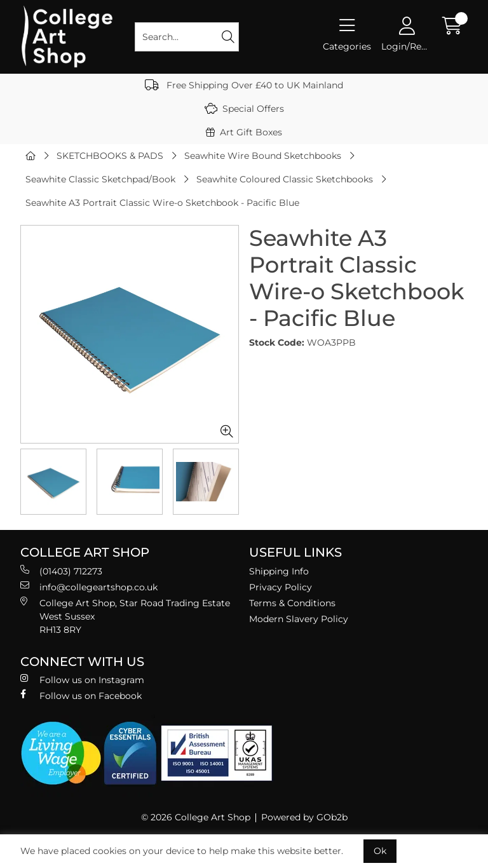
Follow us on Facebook (81, 695)
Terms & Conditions (292, 603)
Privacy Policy (281, 587)
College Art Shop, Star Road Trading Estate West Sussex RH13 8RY (125, 616)
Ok (380, 851)
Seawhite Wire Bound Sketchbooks (263, 156)
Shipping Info (279, 571)
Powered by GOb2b (304, 817)
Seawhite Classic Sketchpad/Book (100, 179)
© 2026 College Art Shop (196, 817)
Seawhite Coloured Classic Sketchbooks (285, 179)
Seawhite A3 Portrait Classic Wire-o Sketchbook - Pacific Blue (162, 203)
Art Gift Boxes (244, 132)
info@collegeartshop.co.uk (89, 587)
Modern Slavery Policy (299, 619)
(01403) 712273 (61, 571)
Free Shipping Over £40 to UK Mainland (244, 85)
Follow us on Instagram (82, 680)
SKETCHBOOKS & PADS (110, 156)
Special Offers (244, 109)
